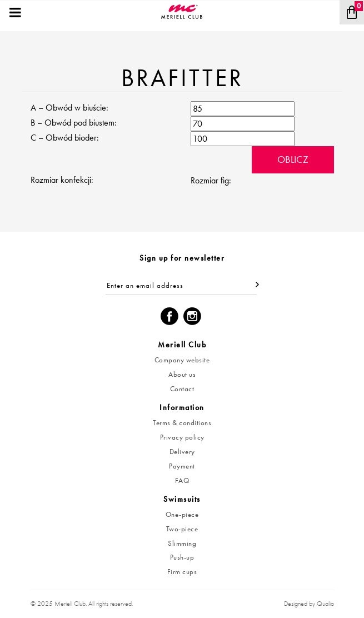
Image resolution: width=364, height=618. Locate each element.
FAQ (182, 480)
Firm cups (182, 572)
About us (182, 374)
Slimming (182, 543)
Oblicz (293, 159)
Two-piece (182, 529)
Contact (182, 389)
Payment (182, 466)
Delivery (182, 452)
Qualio (325, 604)
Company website (182, 360)
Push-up (182, 557)
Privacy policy (182, 437)
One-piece (182, 514)
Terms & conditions (182, 423)
